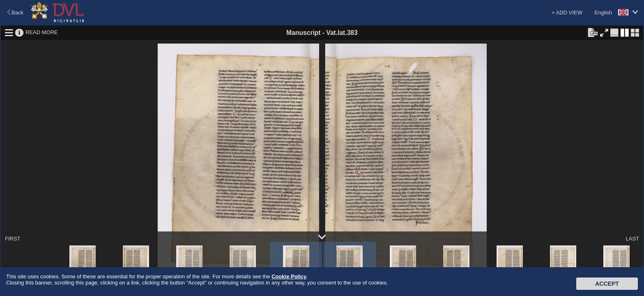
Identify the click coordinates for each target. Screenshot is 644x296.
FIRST (13, 239)
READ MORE (42, 32)
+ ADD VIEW (567, 13)
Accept (607, 284)
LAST (632, 239)
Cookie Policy (289, 276)
